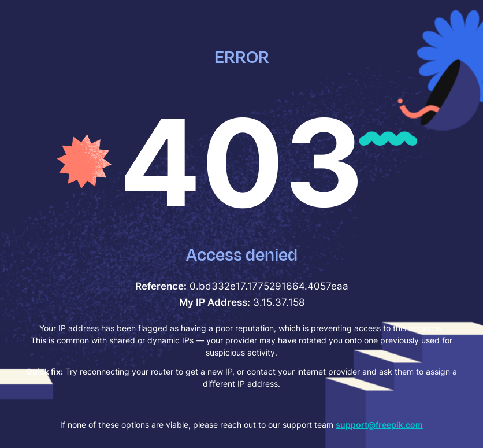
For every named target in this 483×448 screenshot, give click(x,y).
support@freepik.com (379, 425)
